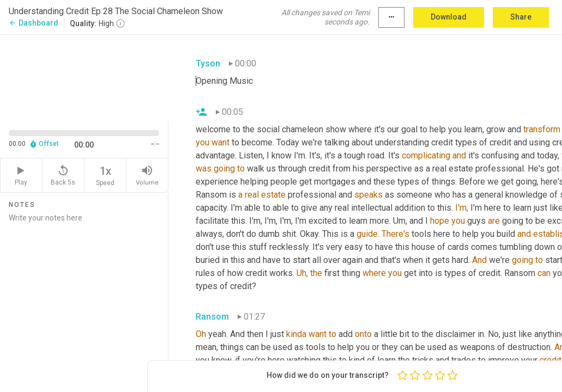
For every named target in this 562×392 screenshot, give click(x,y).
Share (521, 17)
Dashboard (34, 23)
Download (449, 17)
